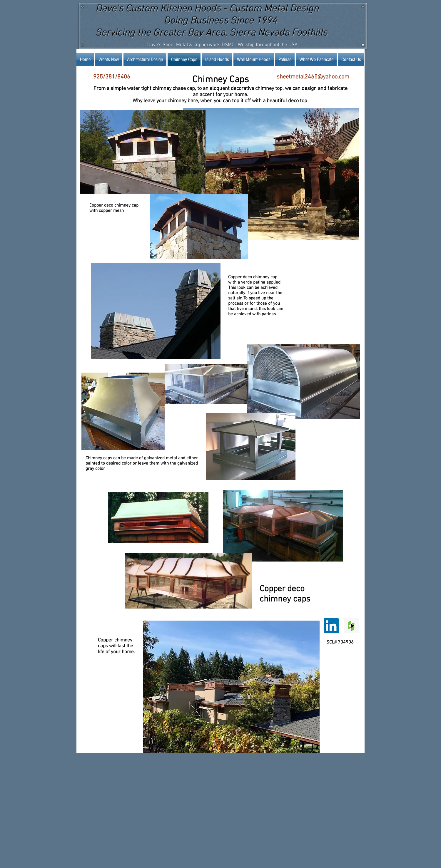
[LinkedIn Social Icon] (331, 626)
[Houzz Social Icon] (351, 626)
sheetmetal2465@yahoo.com (313, 77)
